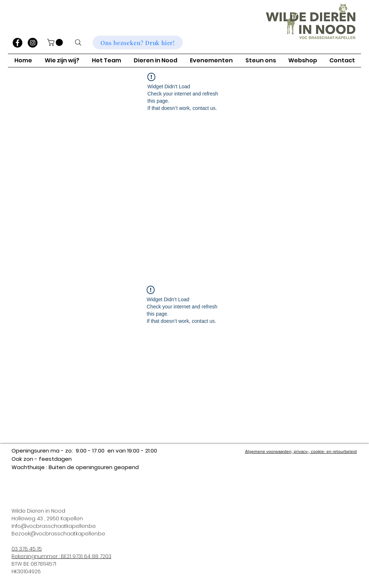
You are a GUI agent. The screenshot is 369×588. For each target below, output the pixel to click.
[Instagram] (33, 43)
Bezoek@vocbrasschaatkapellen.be (58, 534)
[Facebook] (17, 43)
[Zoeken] (78, 43)
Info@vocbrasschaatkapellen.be (54, 526)
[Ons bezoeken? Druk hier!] (138, 43)
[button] (56, 43)
